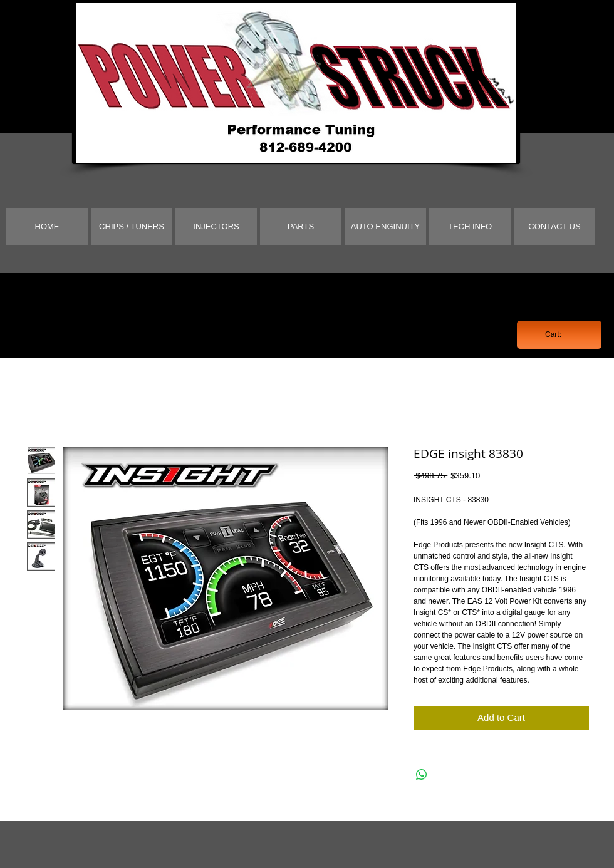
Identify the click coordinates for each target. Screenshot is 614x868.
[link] (559, 334)
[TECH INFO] (470, 227)
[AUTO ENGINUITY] (385, 227)
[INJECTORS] (216, 227)
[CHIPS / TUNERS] (132, 227)
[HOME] (47, 227)
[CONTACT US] (554, 227)
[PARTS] (301, 227)
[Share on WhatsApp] (422, 775)
